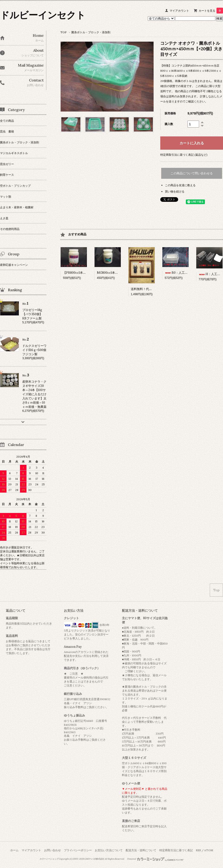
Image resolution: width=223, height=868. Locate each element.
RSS (198, 850)
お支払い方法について (109, 850)
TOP (64, 32)
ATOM (209, 850)
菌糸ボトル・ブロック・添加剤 (91, 32)
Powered (155, 859)
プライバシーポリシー (78, 850)
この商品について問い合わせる (192, 173)
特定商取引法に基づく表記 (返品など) (184, 155)
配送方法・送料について (141, 850)
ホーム (14, 850)
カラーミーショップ (49, 859)
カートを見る (211, 11)
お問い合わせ (52, 850)
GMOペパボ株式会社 (94, 859)
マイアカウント (179, 11)
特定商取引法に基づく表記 (176, 850)
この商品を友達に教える (180, 185)
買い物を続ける (175, 191)
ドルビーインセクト (43, 15)
